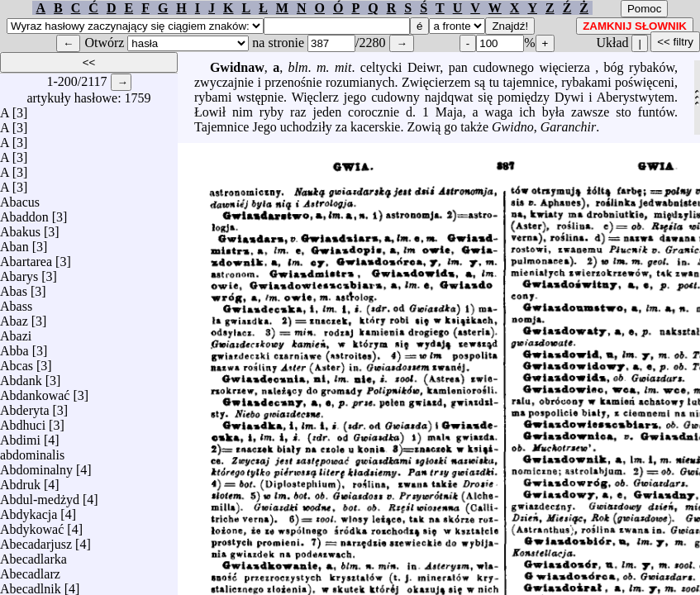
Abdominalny (36, 466)
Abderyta (25, 406)
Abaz (14, 317)
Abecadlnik (31, 585)
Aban (14, 243)
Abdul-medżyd (40, 495)
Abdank (21, 376)
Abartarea (26, 257)
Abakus (20, 228)
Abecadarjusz (36, 540)
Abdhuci (23, 421)
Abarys (19, 272)
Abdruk (20, 481)
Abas (14, 287)
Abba (14, 347)
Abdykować (32, 525)
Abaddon (24, 213)
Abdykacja (29, 510)
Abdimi (20, 436)
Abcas (17, 362)
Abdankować (35, 391)
